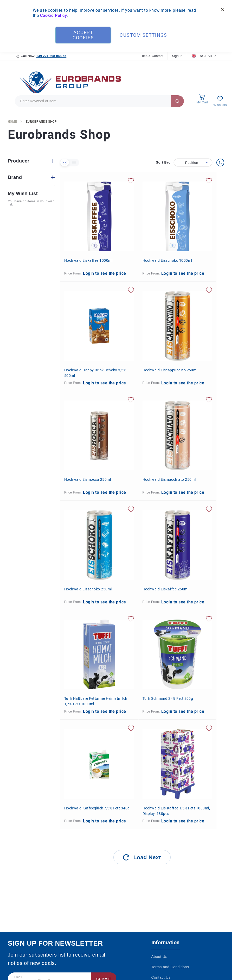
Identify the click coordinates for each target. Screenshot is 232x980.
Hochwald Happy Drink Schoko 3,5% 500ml (95, 373)
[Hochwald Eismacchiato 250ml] (178, 436)
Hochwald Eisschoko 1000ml (167, 260)
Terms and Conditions (170, 967)
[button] (204, 56)
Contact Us (161, 977)
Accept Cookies (83, 35)
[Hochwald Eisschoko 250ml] (99, 545)
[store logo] (69, 82)
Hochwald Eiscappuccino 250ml (170, 370)
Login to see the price (105, 273)
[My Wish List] (220, 101)
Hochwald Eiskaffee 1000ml (88, 260)
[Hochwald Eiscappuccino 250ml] (178, 326)
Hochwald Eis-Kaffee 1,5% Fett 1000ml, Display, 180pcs (176, 811)
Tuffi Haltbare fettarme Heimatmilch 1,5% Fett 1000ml (96, 701)
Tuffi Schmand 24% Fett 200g (168, 698)
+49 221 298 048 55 (51, 56)
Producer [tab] (19, 173)
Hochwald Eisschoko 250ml (88, 589)
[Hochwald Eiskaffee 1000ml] (99, 217)
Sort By (163, 162)
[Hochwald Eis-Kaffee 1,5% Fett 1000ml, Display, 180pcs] (178, 764)
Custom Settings (143, 35)
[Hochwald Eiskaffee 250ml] (178, 545)
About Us (159, 957)
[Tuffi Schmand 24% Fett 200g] (178, 655)
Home (12, 122)
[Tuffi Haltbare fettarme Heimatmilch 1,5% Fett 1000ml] (99, 655)
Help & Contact (152, 56)
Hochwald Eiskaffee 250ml (166, 589)
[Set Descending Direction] (220, 163)
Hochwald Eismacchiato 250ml (169, 479)
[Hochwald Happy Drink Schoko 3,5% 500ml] (99, 326)
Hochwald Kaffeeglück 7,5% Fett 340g (97, 808)
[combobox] (99, 101)
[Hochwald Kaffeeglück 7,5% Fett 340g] (99, 764)
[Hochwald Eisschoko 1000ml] (178, 217)
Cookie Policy (53, 15)
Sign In (177, 56)
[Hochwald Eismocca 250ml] (99, 436)
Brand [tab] (15, 189)
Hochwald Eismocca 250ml (88, 479)
